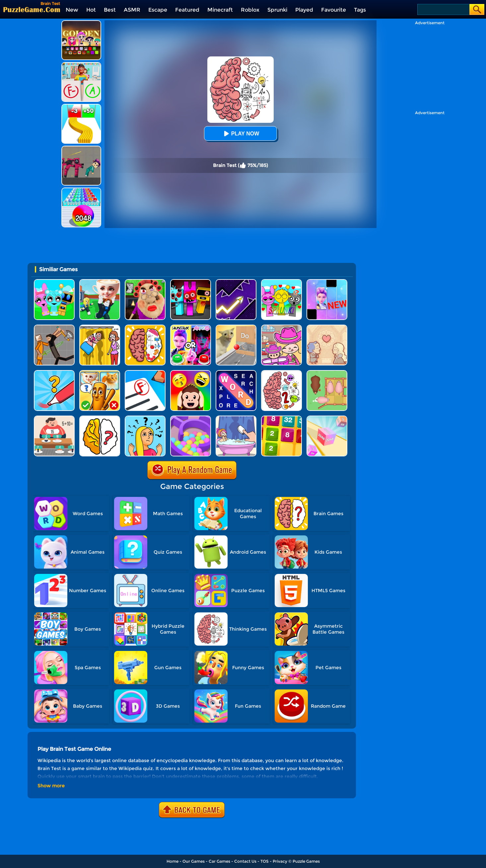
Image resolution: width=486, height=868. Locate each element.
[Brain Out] (100, 418)
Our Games (194, 861)
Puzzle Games (306, 861)
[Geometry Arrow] (236, 282)
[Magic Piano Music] (327, 282)
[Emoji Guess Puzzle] (191, 373)
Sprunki (277, 10)
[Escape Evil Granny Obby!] (145, 282)
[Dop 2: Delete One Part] (236, 418)
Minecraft (220, 10)
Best (110, 10)
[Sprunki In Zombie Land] (191, 282)
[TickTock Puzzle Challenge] (236, 327)
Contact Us (245, 861)
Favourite (334, 10)
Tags (360, 10)
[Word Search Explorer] (236, 373)
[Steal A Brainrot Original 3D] (100, 282)
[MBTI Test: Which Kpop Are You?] (191, 327)
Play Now (241, 134)
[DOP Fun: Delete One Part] (100, 327)
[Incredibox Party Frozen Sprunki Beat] (54, 282)
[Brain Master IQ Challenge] (145, 418)
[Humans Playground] (54, 327)
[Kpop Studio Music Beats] (81, 23)
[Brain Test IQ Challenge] (145, 327)
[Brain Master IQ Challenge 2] (281, 373)
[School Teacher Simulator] (145, 373)
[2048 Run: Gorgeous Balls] (81, 190)
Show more (51, 786)
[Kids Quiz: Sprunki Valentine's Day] (281, 282)
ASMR (132, 10)
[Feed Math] (54, 418)
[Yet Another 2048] (281, 418)
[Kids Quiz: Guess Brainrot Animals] (100, 373)
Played (304, 10)
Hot (91, 10)
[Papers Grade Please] (81, 65)
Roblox (250, 10)
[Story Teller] (327, 327)
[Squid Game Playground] (81, 148)
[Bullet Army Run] (81, 106)
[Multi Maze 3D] (191, 418)
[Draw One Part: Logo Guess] (54, 373)
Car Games (219, 861)
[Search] (443, 9)
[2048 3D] (327, 418)
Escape (158, 10)
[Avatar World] (281, 327)
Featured (187, 10)
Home (173, 861)
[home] (32, 9)
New (72, 10)
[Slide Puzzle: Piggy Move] (327, 373)
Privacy (280, 861)
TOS (265, 861)
